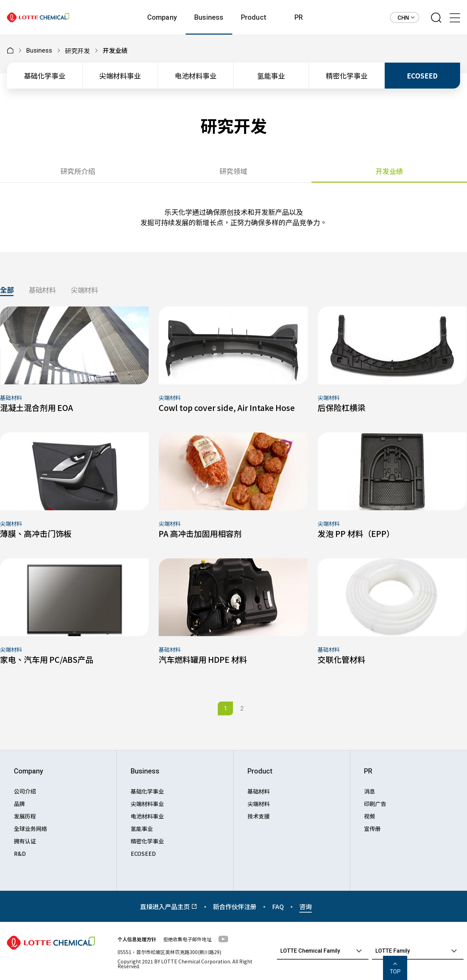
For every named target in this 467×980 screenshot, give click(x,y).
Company (162, 17)
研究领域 (233, 171)
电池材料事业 (196, 76)
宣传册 (372, 828)
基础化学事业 (45, 76)
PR (299, 17)
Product (254, 17)
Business (209, 17)
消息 (370, 791)
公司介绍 (25, 791)
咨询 (306, 906)
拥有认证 (25, 841)
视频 (370, 816)
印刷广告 (375, 804)
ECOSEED (422, 76)
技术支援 (259, 816)
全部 (7, 291)
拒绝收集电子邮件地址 (187, 939)
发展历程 (25, 816)
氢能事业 (271, 76)
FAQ (278, 906)
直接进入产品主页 (169, 906)
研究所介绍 (78, 171)
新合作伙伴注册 (235, 906)
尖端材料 (84, 291)
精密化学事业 (347, 76)
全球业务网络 (30, 828)
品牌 (19, 804)
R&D (20, 853)
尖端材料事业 (120, 76)
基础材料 (42, 291)
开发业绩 (389, 171)
